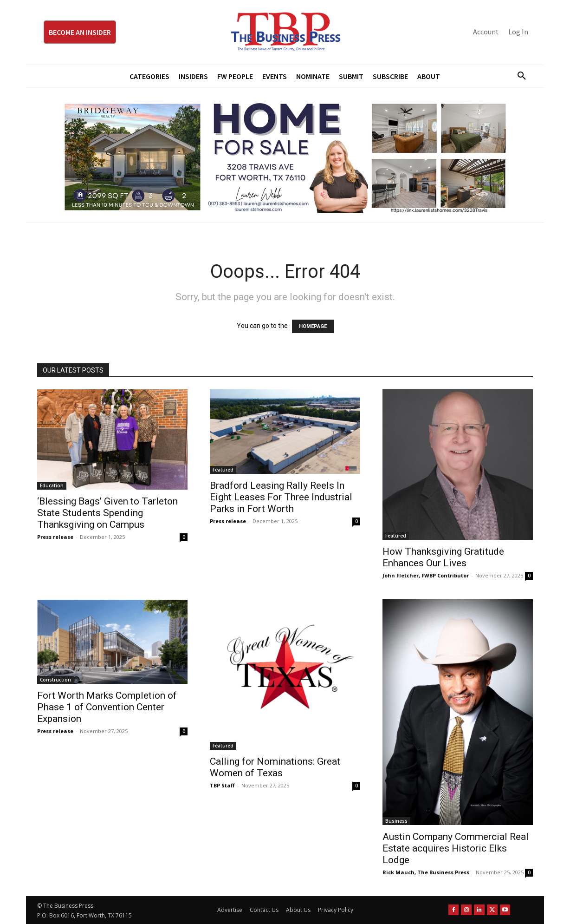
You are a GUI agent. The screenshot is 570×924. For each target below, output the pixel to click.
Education (52, 485)
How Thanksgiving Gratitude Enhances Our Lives (443, 557)
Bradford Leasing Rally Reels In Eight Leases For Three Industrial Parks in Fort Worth (281, 497)
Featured (223, 470)
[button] (518, 76)
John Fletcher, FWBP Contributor (426, 575)
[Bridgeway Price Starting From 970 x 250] (285, 155)
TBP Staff (222, 785)
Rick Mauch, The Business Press (426, 872)
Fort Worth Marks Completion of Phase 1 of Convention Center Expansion (107, 707)
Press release (55, 537)
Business (396, 821)
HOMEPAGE (313, 326)
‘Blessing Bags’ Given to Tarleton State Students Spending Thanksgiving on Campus (107, 513)
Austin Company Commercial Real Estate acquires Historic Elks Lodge (456, 848)
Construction (55, 680)
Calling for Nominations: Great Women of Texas (275, 767)
